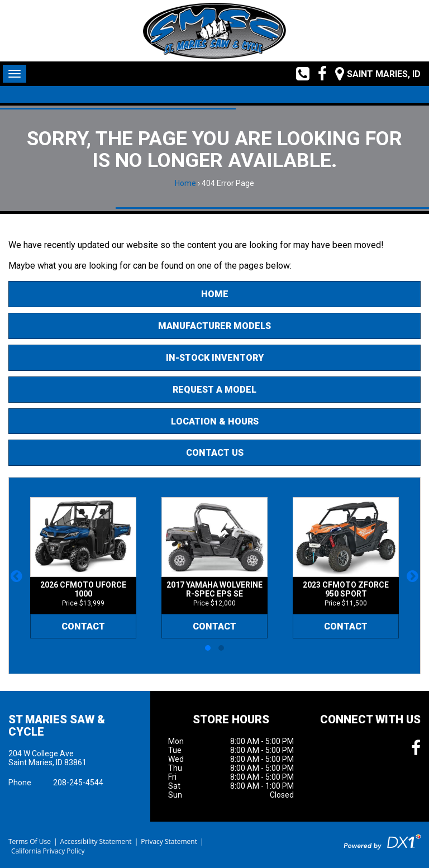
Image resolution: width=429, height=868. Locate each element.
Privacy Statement (169, 841)
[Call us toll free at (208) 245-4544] (299, 74)
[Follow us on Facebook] (318, 74)
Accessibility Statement (96, 841)
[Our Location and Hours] (374, 74)
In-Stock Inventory (215, 358)
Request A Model (214, 390)
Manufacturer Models (214, 326)
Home (185, 183)
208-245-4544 (78, 783)
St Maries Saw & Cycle (57, 726)
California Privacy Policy (48, 851)
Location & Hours (215, 421)
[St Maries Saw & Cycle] (214, 31)
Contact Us (215, 453)
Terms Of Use (30, 841)
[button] (16, 576)
